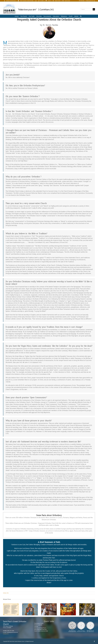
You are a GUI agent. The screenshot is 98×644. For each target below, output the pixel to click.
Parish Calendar (38, 625)
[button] (81, 16)
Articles (5, 593)
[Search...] (86, 9)
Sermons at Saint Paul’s (40, 628)
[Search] (94, 9)
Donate (36, 626)
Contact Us (6, 634)
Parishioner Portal (39, 623)
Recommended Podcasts (41, 629)
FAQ (8, 593)
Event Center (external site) (41, 631)
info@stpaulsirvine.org (90, 1)
